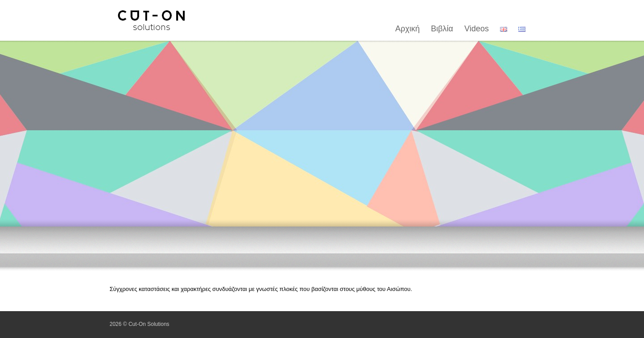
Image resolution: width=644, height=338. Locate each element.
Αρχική (408, 29)
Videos (477, 29)
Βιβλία (442, 29)
